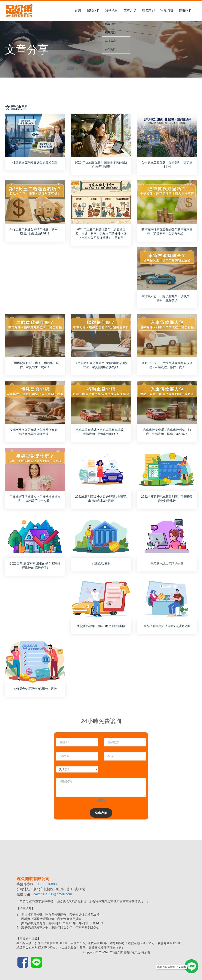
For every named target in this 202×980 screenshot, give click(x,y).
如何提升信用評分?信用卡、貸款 (35, 689)
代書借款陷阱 (101, 563)
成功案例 (148, 10)
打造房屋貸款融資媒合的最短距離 (35, 162)
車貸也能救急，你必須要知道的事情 (101, 626)
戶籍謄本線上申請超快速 (167, 563)
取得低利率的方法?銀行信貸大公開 (167, 626)
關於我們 (93, 10)
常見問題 (167, 10)
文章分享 (130, 10)
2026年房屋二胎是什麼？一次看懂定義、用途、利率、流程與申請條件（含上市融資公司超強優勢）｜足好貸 (101, 234)
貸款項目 (112, 10)
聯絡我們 (185, 10)
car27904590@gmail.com (53, 894)
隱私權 (101, 800)
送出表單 (101, 813)
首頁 (78, 10)
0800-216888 (47, 884)
